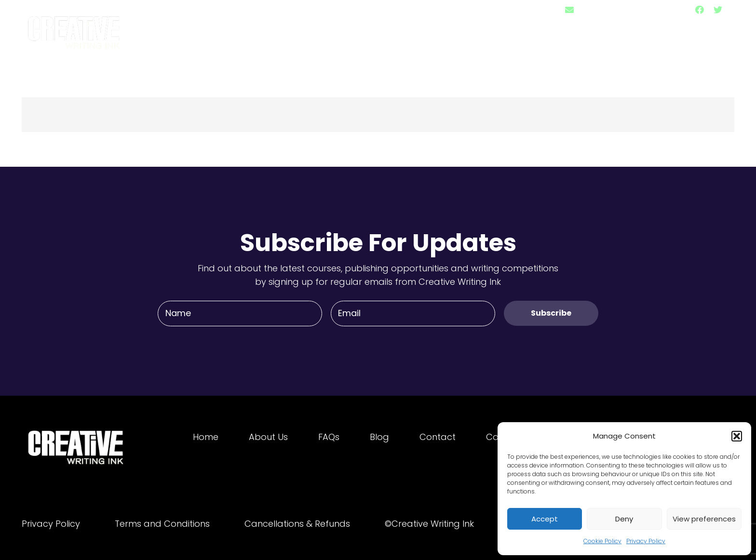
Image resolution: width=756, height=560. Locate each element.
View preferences (704, 519)
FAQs (329, 437)
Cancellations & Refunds (297, 524)
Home (206, 437)
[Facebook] (700, 10)
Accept (545, 519)
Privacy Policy (646, 541)
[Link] (75, 28)
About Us (268, 437)
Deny (624, 519)
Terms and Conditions (162, 524)
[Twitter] (718, 10)
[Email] (413, 313)
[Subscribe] (551, 313)
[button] (737, 436)
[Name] (240, 313)
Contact (438, 437)
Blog (379, 437)
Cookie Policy (602, 541)
